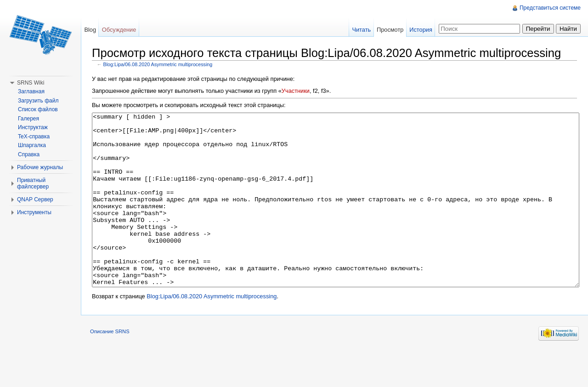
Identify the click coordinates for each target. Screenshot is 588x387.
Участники (296, 91)
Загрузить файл (38, 101)
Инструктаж (33, 127)
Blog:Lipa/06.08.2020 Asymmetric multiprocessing (158, 64)
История (421, 30)
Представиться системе (550, 8)
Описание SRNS (110, 366)
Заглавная (31, 91)
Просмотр (390, 30)
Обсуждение (119, 30)
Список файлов (38, 109)
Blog (90, 30)
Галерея (28, 119)
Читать (361, 30)
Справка (29, 154)
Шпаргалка (32, 145)
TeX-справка (34, 137)
